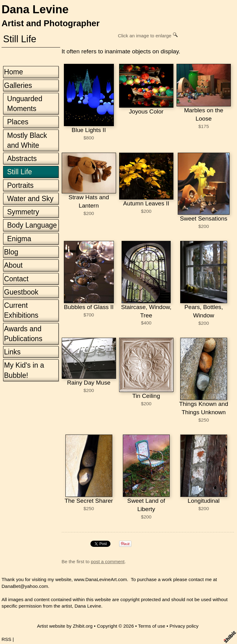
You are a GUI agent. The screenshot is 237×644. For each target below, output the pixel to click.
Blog (11, 252)
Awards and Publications (23, 334)
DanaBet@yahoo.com (25, 586)
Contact (16, 279)
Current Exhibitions (21, 310)
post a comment (108, 561)
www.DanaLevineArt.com (101, 579)
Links (12, 352)
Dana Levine (35, 9)
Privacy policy (184, 626)
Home (13, 72)
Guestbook (21, 292)
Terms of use (152, 626)
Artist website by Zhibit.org (65, 626)
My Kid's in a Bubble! (24, 370)
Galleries (18, 85)
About (13, 265)
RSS (6, 639)
